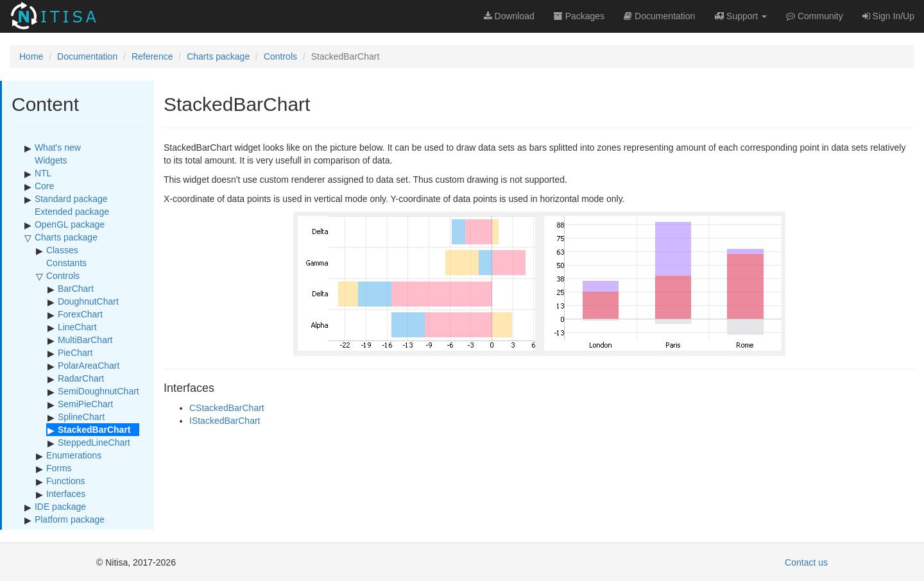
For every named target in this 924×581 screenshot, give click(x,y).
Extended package (72, 212)
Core (44, 186)
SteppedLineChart (94, 442)
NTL (43, 173)
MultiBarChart (85, 340)
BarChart (76, 289)
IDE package (60, 507)
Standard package (71, 199)
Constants (66, 263)
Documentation (87, 56)
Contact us (806, 562)
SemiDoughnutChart (98, 391)
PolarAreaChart (89, 366)
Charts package (218, 56)
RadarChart (81, 378)
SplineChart (81, 417)
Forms (59, 468)
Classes (62, 250)
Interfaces (66, 494)
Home (31, 56)
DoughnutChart (88, 301)
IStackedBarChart (225, 421)
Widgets (51, 160)
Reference (152, 56)
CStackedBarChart (227, 408)
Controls (280, 56)
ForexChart (80, 314)
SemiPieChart (85, 404)
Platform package (70, 519)
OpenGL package (70, 224)
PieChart (75, 353)
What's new (58, 147)
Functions (66, 481)
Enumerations (74, 455)
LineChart (77, 327)
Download (509, 16)
